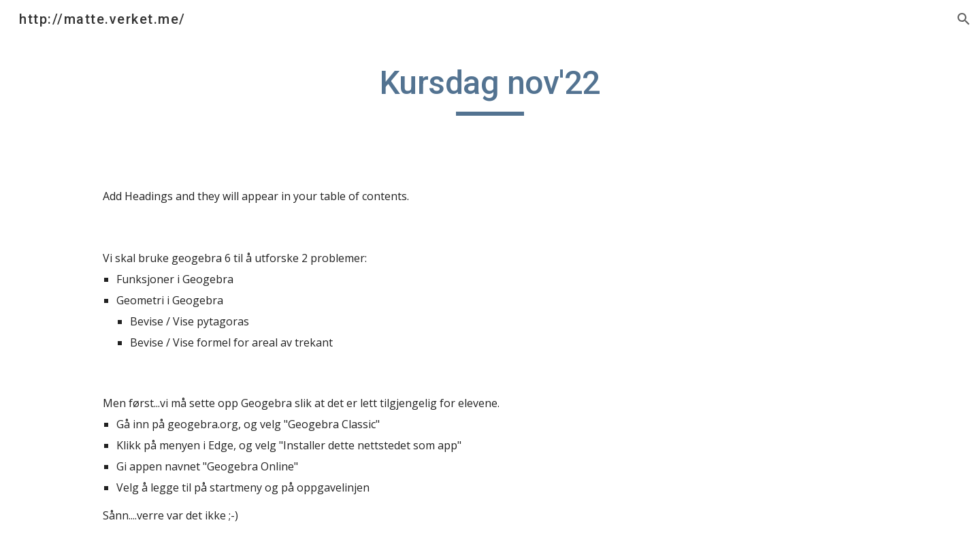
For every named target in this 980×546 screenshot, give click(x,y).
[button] (964, 19)
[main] (490, 89)
